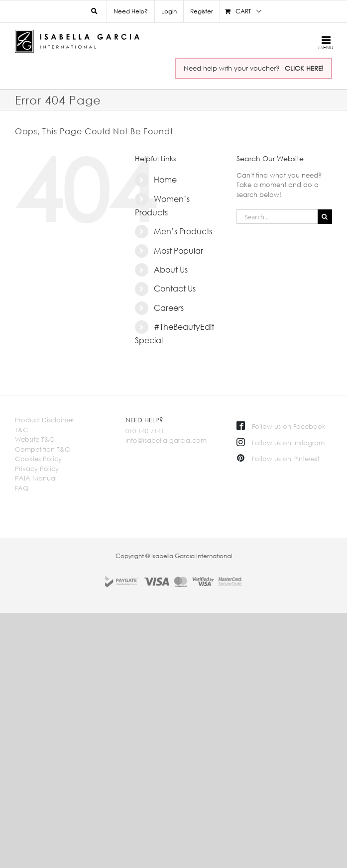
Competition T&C (43, 449)
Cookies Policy (38, 459)
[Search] (325, 217)
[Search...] (277, 217)
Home (165, 180)
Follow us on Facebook (281, 426)
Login (169, 11)
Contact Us (175, 289)
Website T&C (35, 439)
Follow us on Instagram (281, 443)
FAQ (22, 488)
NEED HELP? (144, 420)
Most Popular (178, 251)
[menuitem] (169, 11)
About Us (171, 270)
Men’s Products (183, 231)
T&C (22, 430)
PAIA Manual (36, 478)
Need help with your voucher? (254, 68)
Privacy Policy (37, 469)
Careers (169, 308)
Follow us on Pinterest (278, 459)
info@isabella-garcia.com (166, 440)
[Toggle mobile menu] (324, 43)
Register (202, 11)
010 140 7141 (145, 431)
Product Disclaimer (45, 420)
